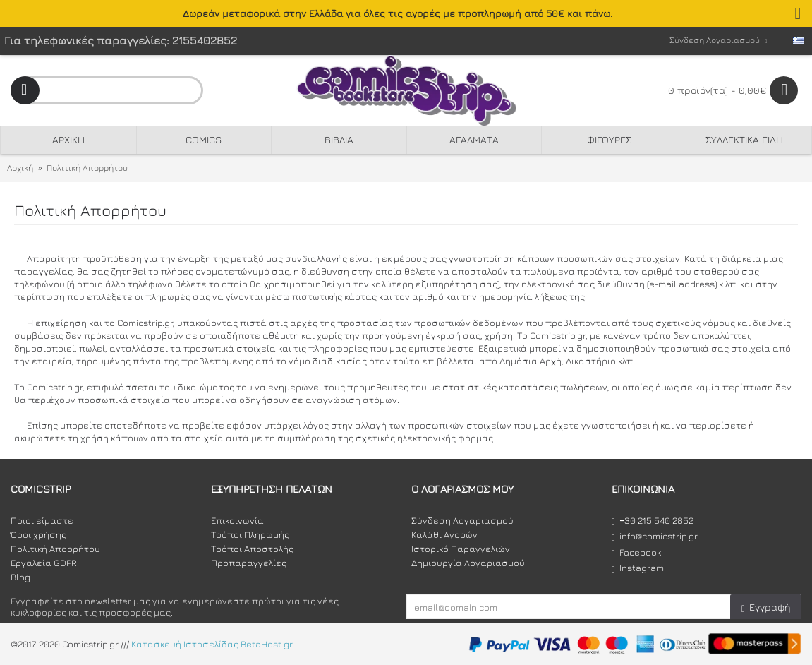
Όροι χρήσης (38, 534)
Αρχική (20, 168)
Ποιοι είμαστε (42, 520)
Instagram (638, 568)
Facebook (636, 552)
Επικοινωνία (237, 520)
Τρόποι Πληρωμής (250, 534)
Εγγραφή (766, 607)
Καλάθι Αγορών (444, 534)
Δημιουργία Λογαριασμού (468, 563)
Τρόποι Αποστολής (252, 549)
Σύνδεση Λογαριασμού (462, 520)
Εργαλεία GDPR (44, 563)
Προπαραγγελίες (249, 563)
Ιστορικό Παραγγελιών (461, 549)
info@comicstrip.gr (655, 536)
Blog (20, 577)
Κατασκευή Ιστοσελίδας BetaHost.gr (212, 644)
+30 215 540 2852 (653, 521)
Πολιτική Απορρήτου (87, 168)
